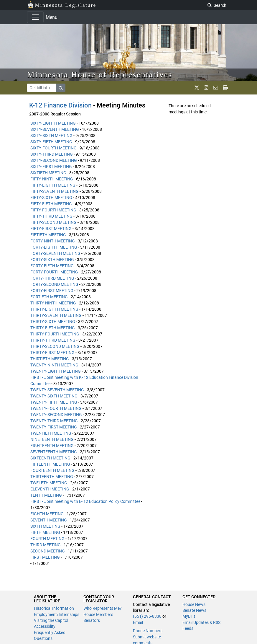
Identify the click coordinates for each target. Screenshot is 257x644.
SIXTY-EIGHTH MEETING (53, 123)
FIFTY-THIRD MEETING (51, 216)
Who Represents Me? (103, 608)
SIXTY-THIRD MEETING (52, 154)
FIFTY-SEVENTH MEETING (55, 191)
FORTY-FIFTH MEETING (52, 266)
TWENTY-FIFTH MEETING (54, 402)
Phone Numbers (148, 631)
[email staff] (216, 88)
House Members (98, 614)
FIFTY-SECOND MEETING (53, 222)
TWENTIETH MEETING (51, 433)
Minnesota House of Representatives (100, 75)
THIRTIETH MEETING (50, 359)
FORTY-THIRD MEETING (52, 278)
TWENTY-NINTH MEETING (54, 365)
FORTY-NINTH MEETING (53, 241)
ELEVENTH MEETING (50, 489)
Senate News (194, 610)
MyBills (189, 616)
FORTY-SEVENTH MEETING (55, 253)
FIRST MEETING (45, 557)
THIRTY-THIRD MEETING (53, 340)
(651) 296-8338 (147, 616)
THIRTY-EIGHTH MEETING (54, 309)
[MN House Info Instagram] (206, 88)
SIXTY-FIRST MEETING (51, 167)
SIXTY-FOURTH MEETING (53, 148)
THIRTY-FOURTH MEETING (55, 334)
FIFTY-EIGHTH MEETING (53, 185)
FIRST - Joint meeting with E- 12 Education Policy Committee (85, 501)
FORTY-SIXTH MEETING (52, 260)
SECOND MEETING (48, 551)
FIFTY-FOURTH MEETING (53, 210)
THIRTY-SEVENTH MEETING (56, 315)
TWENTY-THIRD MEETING (54, 421)
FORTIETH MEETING (49, 297)
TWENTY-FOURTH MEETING (56, 408)
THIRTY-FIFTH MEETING (53, 328)
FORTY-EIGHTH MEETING (54, 247)
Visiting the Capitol (51, 620)
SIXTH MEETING (45, 526)
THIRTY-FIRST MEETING (52, 353)
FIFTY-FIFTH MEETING (51, 204)
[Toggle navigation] (35, 17)
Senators (92, 620)
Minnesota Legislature (62, 5)
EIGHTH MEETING (47, 514)
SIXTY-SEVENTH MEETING (55, 129)
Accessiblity (45, 626)
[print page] (225, 88)
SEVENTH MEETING (49, 520)
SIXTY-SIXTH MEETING (51, 136)
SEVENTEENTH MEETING (54, 452)
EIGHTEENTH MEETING (52, 446)
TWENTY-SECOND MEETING (56, 415)
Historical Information (54, 608)
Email (138, 622)
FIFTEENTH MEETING (50, 464)
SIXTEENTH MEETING (50, 458)
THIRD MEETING (46, 545)
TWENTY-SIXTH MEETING (54, 396)
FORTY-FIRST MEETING (52, 291)
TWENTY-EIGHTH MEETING (56, 371)
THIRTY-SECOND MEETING (55, 346)
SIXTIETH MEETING (48, 173)
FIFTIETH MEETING (48, 235)
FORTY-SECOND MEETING (54, 284)
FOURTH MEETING (47, 539)
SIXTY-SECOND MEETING (54, 160)
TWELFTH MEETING (49, 483)
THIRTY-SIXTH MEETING (53, 322)
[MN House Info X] (197, 88)
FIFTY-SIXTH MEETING (51, 198)
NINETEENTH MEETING (52, 439)
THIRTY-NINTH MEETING (53, 303)
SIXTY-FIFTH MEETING (51, 142)
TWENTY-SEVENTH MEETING (57, 390)
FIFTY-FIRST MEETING (51, 229)
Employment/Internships (57, 614)
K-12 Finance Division (60, 105)
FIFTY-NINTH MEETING (52, 179)
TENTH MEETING (46, 495)
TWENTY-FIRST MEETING (54, 427)
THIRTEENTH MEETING (52, 477)
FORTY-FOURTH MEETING (54, 272)
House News (194, 604)
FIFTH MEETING (45, 532)
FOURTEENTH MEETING (52, 470)
